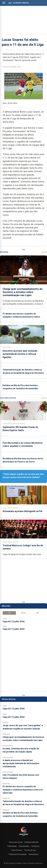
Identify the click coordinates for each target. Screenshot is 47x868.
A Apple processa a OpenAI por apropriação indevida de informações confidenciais (21, 763)
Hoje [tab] (9, 613)
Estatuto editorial (31, 842)
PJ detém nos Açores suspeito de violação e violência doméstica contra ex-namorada (21, 317)
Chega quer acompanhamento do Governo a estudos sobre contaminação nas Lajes (23, 292)
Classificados (24, 846)
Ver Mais (44, 252)
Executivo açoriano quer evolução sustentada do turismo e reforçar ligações (20, 354)
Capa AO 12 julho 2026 (14, 621)
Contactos (35, 846)
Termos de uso (30, 850)
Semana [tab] (23, 613)
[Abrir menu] (4, 3)
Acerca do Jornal (16, 842)
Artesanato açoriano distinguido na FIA (22, 511)
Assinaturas (33, 854)
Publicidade (12, 846)
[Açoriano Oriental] (24, 836)
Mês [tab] (38, 613)
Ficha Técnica (17, 850)
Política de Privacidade (18, 854)
